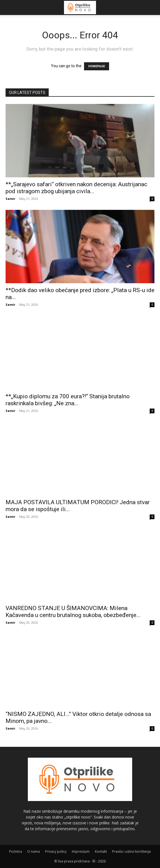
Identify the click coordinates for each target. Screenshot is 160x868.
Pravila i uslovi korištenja (131, 851)
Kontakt (101, 851)
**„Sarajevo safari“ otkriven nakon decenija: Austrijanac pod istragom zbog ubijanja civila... (76, 188)
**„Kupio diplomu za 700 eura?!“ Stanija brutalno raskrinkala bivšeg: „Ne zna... (68, 400)
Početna (16, 851)
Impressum (81, 851)
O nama (34, 851)
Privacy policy (56, 851)
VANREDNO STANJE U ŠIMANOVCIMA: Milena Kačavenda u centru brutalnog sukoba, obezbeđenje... (73, 612)
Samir (10, 199)
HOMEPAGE (97, 66)
